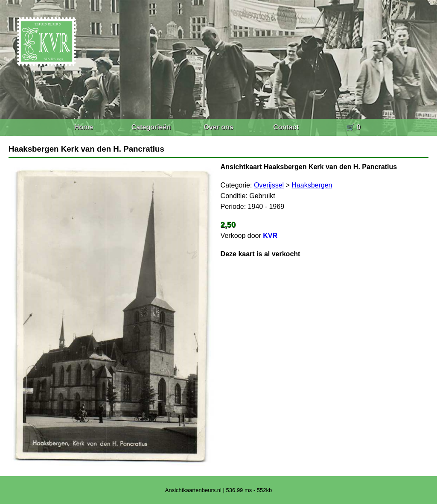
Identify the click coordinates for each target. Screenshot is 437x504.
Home (84, 127)
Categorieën (151, 127)
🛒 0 (353, 127)
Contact (286, 127)
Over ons (218, 127)
